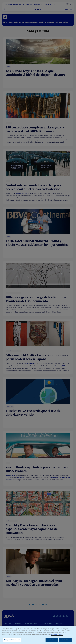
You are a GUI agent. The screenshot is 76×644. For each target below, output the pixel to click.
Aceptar (52, 640)
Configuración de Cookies (12, 640)
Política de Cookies (57, 635)
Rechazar (65, 640)
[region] (38, 635)
